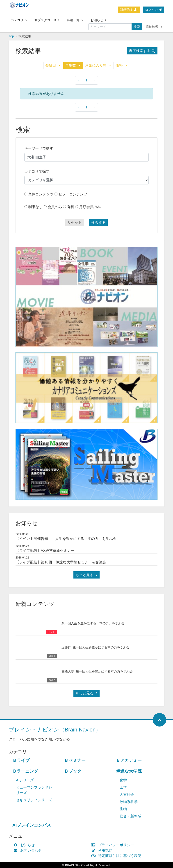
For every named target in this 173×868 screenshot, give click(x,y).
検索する (98, 223)
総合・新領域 (130, 816)
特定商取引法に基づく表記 (117, 856)
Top (11, 36)
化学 (123, 780)
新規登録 (129, 10)
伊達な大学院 (129, 771)
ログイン (154, 10)
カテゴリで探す (37, 172)
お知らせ (98, 20)
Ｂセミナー (75, 761)
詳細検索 (154, 27)
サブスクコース (47, 20)
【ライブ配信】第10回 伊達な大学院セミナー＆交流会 (61, 562)
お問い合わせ (29, 851)
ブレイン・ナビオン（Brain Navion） (55, 730)
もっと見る (86, 575)
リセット (75, 223)
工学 (123, 788)
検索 (137, 27)
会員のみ (55, 207)
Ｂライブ (21, 761)
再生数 (73, 66)
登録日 (53, 66)
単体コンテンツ (41, 194)
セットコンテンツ (73, 194)
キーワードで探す (39, 149)
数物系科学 (129, 802)
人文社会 (127, 795)
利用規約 (103, 851)
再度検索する (142, 51)
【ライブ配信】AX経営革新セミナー (45, 551)
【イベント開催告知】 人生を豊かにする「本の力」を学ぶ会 (66, 539)
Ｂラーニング (25, 771)
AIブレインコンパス (32, 825)
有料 (71, 207)
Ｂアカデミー (129, 761)
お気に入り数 (98, 66)
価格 (121, 66)
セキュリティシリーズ (34, 800)
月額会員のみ (90, 207)
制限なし (35, 207)
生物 (123, 809)
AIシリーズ (25, 780)
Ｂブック (73, 771)
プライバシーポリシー (114, 845)
